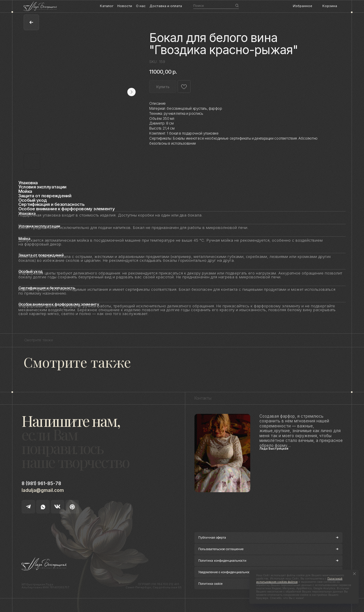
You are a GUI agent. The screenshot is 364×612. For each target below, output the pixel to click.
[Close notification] (354, 574)
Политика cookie (210, 584)
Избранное (303, 6)
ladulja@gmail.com (43, 490)
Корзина (330, 6)
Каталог (107, 6)
